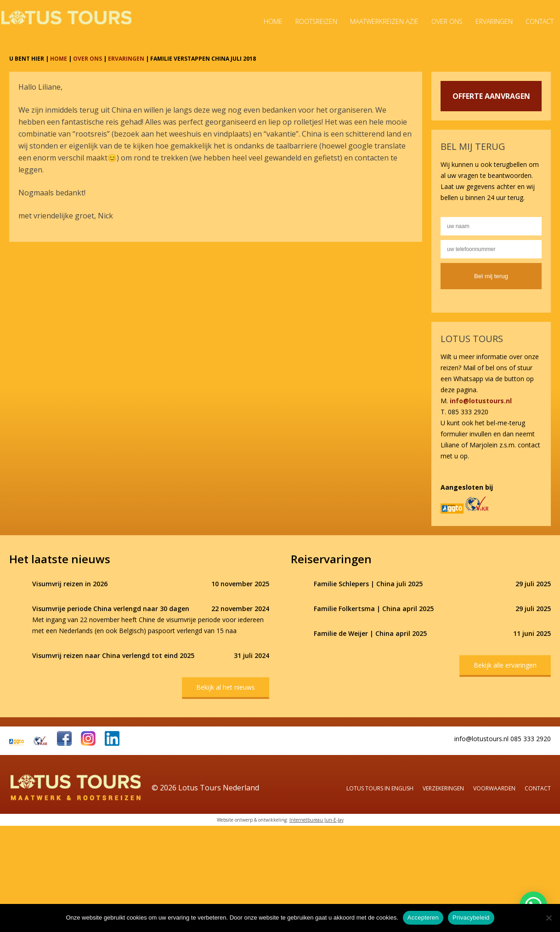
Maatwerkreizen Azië (384, 21)
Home (273, 21)
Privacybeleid (471, 918)
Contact (540, 21)
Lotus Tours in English (380, 788)
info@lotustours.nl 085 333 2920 (503, 739)
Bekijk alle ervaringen (505, 665)
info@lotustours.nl (481, 401)
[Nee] (549, 918)
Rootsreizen (316, 21)
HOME (59, 59)
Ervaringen (494, 21)
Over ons (447, 21)
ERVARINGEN (126, 59)
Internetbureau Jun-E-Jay (317, 820)
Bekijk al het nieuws (226, 687)
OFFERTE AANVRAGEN (491, 96)
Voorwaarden (494, 788)
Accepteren (423, 918)
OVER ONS (88, 59)
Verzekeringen (443, 788)
